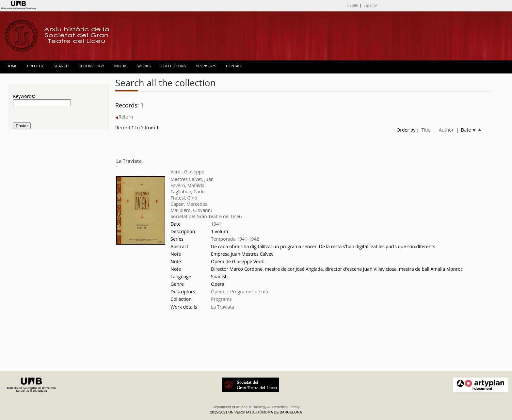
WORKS (144, 66)
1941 (216, 224)
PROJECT (35, 66)
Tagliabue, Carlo (188, 192)
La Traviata (129, 161)
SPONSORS (206, 66)
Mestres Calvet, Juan (192, 179)
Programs (221, 299)
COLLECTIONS (173, 66)
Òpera (218, 291)
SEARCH (61, 66)
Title (426, 130)
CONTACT (234, 66)
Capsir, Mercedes (189, 204)
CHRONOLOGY (91, 66)
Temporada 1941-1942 (235, 239)
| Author (443, 130)
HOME (12, 66)
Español (370, 5)
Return (124, 117)
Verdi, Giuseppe (187, 172)
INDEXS (121, 66)
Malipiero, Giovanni (191, 210)
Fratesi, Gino (184, 198)
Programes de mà (249, 291)
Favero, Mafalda (187, 185)
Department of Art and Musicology (239, 407)
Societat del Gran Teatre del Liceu (206, 216)
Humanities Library (285, 407)
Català (353, 5)
